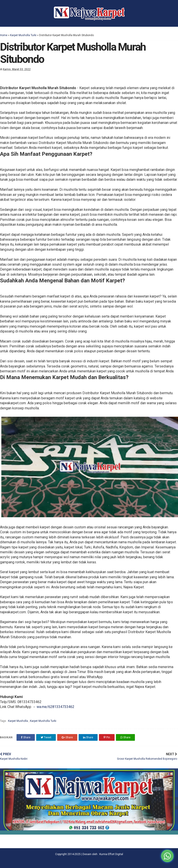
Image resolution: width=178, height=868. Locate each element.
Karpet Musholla (18, 721)
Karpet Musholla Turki (23, 35)
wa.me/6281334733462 (55, 707)
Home (4, 35)
